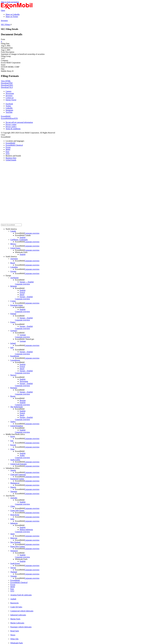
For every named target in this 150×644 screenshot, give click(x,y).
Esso (12, 118)
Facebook (9, 104)
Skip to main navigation (10, 2)
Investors (4, 21)
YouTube (9, 112)
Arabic (22, 455)
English (23, 237)
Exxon (3, 118)
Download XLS (7, 87)
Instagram (9, 110)
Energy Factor (11, 100)
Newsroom (10, 93)
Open (3, 10)
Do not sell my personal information (19, 122)
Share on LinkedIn (13, 14)
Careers (8, 91)
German (23, 335)
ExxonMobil (6, 116)
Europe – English (26, 297)
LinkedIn (9, 108)
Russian (23, 400)
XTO (16, 118)
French (22, 292)
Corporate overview (32, 233)
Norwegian (24, 381)
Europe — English (27, 282)
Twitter (8, 106)
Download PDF (7, 83)
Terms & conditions (13, 129)
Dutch (22, 295)
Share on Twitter (12, 17)
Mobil (8, 118)
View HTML (6, 81)
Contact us (10, 98)
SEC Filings (6, 25)
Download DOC (7, 85)
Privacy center (11, 124)
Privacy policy (11, 127)
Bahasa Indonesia (26, 530)
